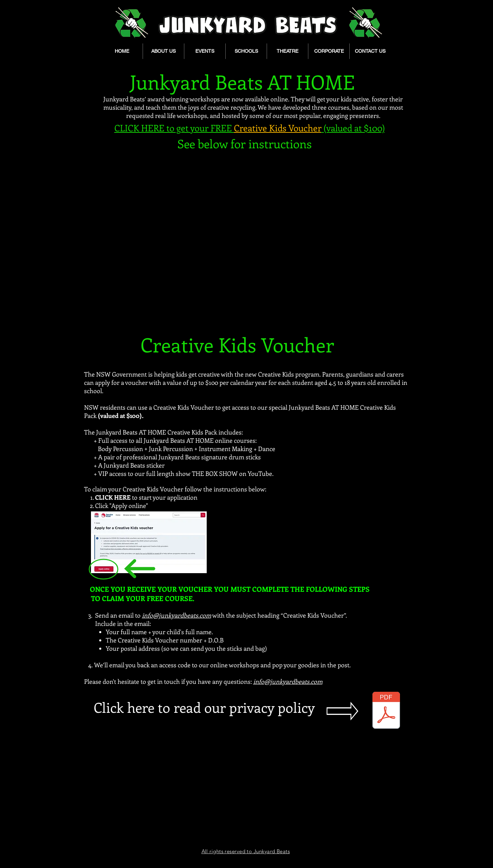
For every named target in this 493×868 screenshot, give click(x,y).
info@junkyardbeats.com (177, 615)
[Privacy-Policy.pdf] (386, 711)
